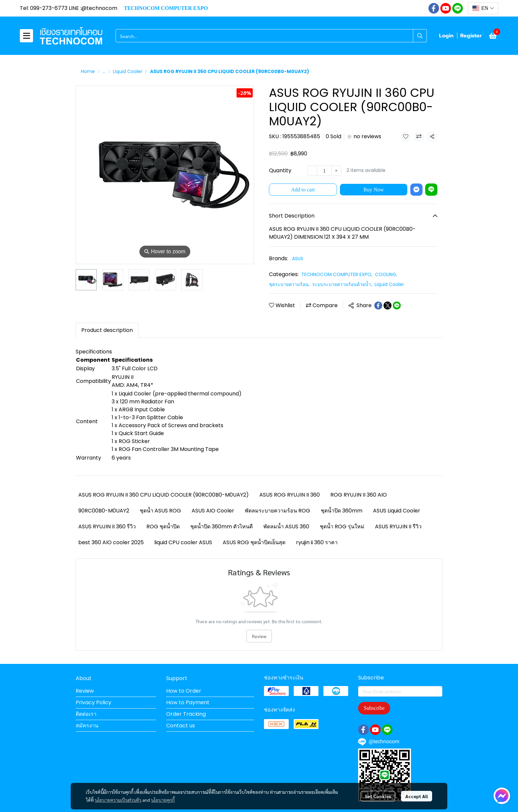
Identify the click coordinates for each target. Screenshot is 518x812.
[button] (483, 8)
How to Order (184, 691)
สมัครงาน (87, 726)
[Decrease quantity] (312, 171)
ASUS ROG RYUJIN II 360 (290, 495)
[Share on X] (388, 305)
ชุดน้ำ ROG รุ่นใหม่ (342, 527)
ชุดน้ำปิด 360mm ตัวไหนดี (222, 527)
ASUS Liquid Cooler (397, 511)
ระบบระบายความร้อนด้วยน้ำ (342, 284)
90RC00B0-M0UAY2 (104, 511)
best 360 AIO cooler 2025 (111, 542)
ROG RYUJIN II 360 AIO (359, 495)
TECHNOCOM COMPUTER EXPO (337, 274)
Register (471, 36)
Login (446, 36)
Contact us (181, 726)
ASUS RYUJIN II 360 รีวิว (107, 527)
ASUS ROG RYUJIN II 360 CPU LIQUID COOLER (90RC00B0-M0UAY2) (164, 495)
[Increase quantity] (336, 171)
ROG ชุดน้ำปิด (163, 527)
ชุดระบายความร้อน (289, 284)
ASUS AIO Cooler (213, 511)
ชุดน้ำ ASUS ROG (160, 511)
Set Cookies (378, 796)
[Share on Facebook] (378, 305)
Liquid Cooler (128, 71)
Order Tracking (186, 714)
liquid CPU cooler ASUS (183, 542)
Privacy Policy (93, 702)
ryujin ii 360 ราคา (317, 542)
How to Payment (188, 702)
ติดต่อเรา (86, 714)
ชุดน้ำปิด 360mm (342, 511)
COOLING (386, 274)
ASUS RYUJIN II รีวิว (398, 527)
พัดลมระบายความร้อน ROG (277, 511)
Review (259, 636)
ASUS (298, 259)
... (104, 71)
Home (88, 71)
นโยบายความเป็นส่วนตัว (118, 800)
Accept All (417, 796)
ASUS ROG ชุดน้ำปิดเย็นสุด (254, 542)
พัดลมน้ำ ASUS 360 (286, 527)
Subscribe (374, 708)
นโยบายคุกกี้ (163, 800)
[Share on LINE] (397, 305)
